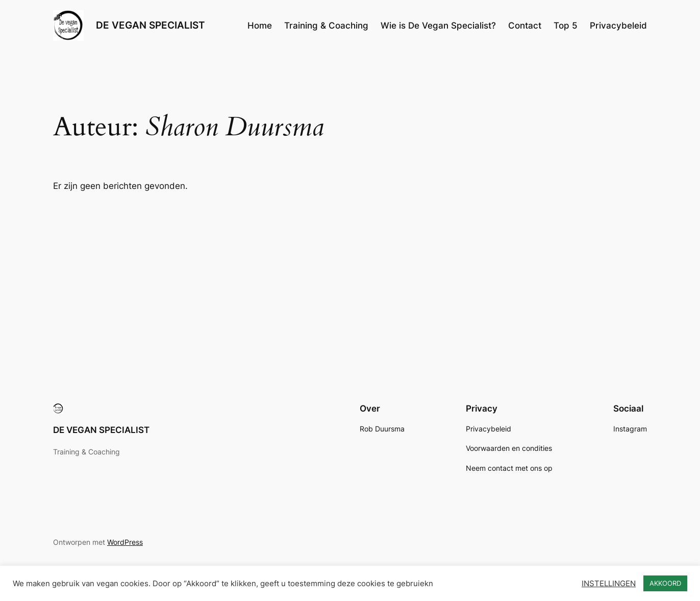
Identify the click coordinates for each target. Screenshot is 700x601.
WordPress (125, 542)
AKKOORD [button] (665, 583)
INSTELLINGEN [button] (609, 584)
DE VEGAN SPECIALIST (151, 25)
